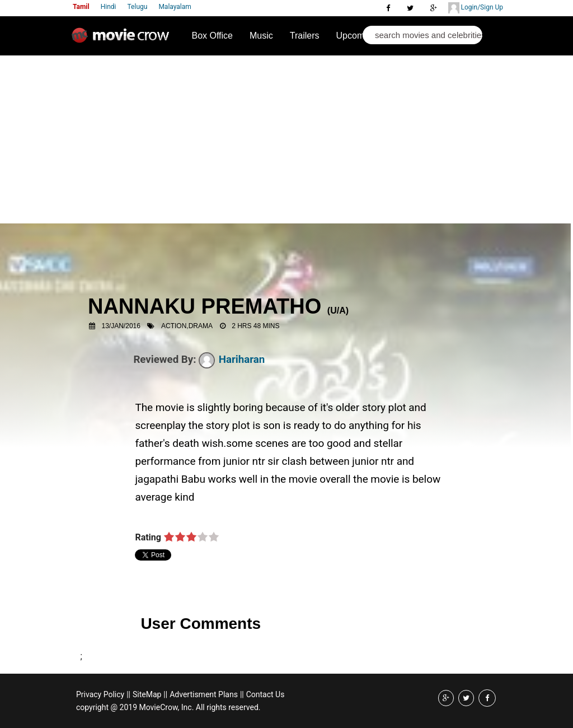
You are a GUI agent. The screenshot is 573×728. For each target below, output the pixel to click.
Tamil (81, 7)
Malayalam (175, 7)
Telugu (138, 7)
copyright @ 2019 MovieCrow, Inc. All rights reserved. (168, 707)
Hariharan (232, 360)
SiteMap (147, 694)
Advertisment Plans (204, 694)
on (169, 538)
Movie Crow (123, 40)
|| (128, 694)
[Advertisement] (286, 139)
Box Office (212, 36)
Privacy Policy (100, 694)
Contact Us (266, 694)
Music (261, 36)
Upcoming (356, 36)
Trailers (305, 36)
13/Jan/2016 (121, 326)
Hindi (109, 7)
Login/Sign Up (476, 8)
